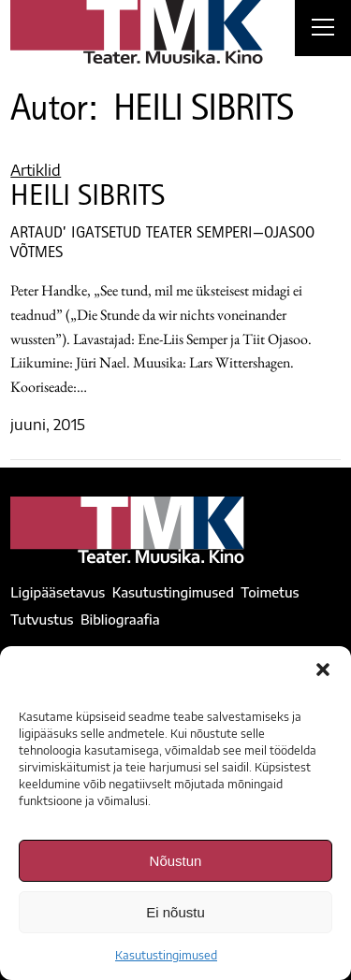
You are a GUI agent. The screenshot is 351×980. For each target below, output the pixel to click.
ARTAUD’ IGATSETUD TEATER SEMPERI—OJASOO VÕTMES (162, 244)
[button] (323, 670)
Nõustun (176, 861)
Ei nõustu (175, 912)
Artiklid (36, 170)
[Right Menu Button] (323, 30)
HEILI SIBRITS (88, 199)
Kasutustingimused (166, 955)
